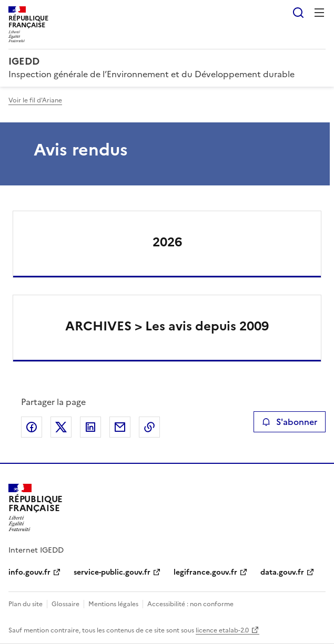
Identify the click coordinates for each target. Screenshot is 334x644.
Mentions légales (113, 604)
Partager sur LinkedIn (90, 427)
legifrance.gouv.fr (205, 572)
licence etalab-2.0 (222, 630)
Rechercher (298, 13)
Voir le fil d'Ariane (35, 100)
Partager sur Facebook (32, 427)
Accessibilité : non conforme (190, 604)
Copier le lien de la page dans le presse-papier (149, 427)
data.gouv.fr (282, 572)
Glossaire (65, 604)
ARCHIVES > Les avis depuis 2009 (167, 326)
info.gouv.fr (29, 572)
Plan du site (26, 604)
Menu (319, 13)
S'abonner (290, 422)
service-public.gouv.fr (112, 572)
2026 (167, 242)
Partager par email (120, 427)
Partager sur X (61, 427)
